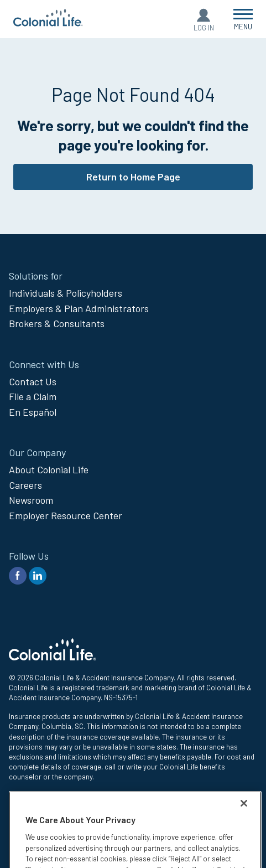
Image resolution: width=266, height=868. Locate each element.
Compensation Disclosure (50, 821)
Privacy (20, 796)
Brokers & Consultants (57, 323)
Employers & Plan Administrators (79, 308)
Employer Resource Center (66, 515)
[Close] (244, 845)
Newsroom (31, 500)
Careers (25, 485)
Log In (204, 28)
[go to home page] (48, 23)
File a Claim (33, 396)
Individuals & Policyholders (66, 293)
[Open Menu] (243, 19)
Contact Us (33, 381)
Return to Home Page (133, 177)
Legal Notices (30, 809)
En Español (33, 412)
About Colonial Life (49, 469)
